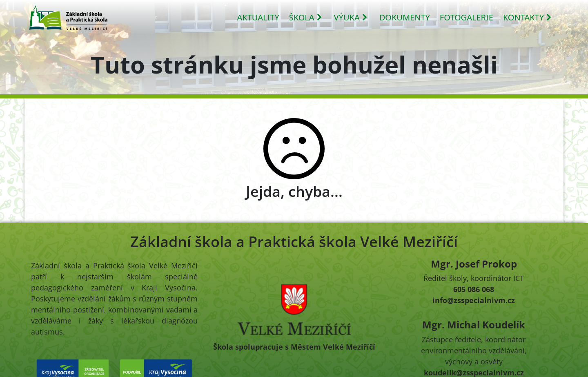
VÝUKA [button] (351, 17)
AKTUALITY (258, 17)
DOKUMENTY (405, 17)
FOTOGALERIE (467, 17)
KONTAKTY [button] (528, 17)
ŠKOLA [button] (306, 17)
